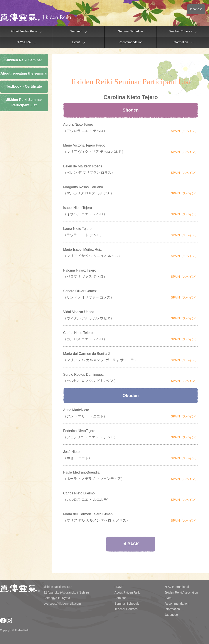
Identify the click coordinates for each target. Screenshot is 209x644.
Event (76, 42)
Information (180, 42)
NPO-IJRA (24, 42)
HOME (119, 587)
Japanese (196, 9)
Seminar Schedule (130, 31)
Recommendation (131, 42)
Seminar (76, 31)
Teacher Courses (180, 31)
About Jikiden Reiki (24, 31)
